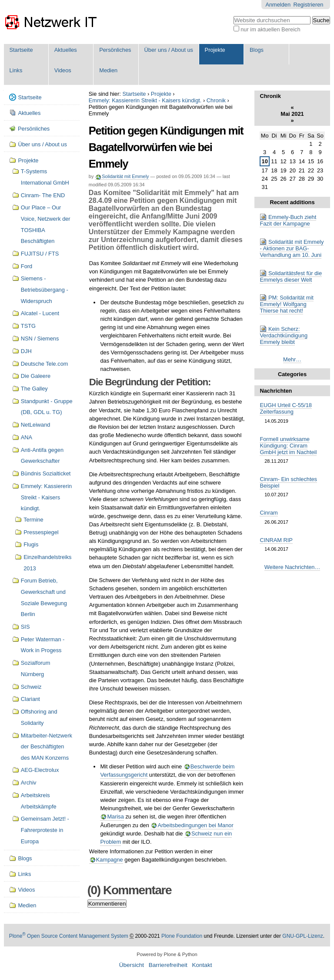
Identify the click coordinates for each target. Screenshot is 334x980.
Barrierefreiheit (168, 965)
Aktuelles (66, 50)
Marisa (115, 817)
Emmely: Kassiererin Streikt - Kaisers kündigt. (145, 100)
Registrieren (308, 5)
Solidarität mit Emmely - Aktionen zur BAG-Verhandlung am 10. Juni (292, 248)
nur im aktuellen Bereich (270, 29)
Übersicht (132, 965)
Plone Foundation (182, 936)
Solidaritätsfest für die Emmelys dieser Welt (291, 276)
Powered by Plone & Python (167, 954)
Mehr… (292, 359)
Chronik (216, 100)
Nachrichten (276, 391)
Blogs (257, 50)
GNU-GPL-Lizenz (302, 936)
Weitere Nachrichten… (292, 567)
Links (16, 70)
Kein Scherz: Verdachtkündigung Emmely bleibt (284, 335)
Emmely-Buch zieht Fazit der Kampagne (288, 220)
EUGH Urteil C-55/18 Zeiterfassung (286, 408)
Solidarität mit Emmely (125, 176)
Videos (63, 70)
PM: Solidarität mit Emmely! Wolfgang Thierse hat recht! (286, 304)
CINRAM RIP (276, 540)
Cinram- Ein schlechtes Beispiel (288, 482)
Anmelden (278, 5)
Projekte (215, 50)
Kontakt (202, 965)
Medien (108, 70)
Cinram (269, 513)
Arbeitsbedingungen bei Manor (195, 825)
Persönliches (115, 50)
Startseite (21, 50)
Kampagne (110, 860)
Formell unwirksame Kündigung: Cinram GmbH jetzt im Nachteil (288, 446)
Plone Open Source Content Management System (69, 936)
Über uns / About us (169, 50)
